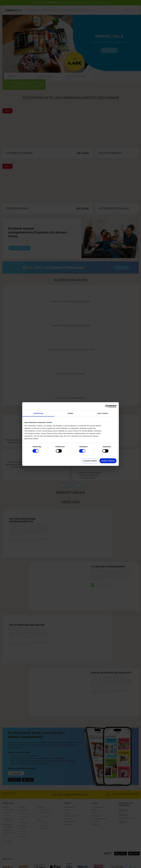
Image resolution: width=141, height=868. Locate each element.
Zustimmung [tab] (38, 413)
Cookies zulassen (108, 461)
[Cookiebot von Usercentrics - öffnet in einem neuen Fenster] (107, 406)
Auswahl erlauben (90, 461)
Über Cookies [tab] (103, 413)
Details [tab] (70, 413)
